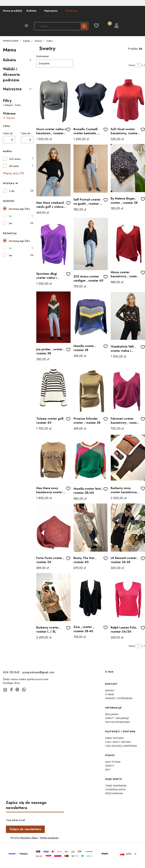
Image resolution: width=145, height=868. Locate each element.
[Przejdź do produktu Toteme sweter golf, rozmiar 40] (53, 388)
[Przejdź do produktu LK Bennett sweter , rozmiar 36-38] (128, 528)
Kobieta (27, 41)
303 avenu (15, 159)
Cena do (26, 133)
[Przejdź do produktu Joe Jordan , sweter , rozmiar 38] (53, 317)
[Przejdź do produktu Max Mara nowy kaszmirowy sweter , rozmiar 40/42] (53, 458)
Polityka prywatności (118, 722)
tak (10, 216)
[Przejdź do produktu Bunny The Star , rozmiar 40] (91, 528)
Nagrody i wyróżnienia (119, 698)
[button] (26, 26)
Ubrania (38, 41)
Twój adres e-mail (15, 820)
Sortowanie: (43, 56)
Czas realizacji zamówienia (121, 746)
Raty (108, 770)
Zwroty (110, 766)
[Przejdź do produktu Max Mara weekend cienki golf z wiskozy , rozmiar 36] (53, 170)
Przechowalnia (114, 794)
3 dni (12, 191)
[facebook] (11, 690)
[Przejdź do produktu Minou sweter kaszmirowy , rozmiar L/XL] (128, 242)
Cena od (8, 133)
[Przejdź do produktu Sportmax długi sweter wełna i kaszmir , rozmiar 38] (53, 243)
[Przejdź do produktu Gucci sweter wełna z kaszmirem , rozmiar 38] (53, 99)
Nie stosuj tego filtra (19, 209)
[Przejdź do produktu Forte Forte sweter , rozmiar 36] (53, 528)
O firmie (110, 695)
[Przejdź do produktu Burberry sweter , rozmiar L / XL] (53, 597)
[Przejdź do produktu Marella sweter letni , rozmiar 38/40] (91, 458)
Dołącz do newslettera (25, 829)
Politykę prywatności (49, 838)
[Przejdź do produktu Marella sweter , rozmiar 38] (91, 316)
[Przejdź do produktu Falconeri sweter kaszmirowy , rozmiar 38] (128, 388)
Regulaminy (112, 714)
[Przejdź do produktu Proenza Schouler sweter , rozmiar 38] (91, 388)
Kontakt (110, 691)
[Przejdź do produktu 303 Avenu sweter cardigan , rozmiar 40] (91, 244)
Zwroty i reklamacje (117, 718)
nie (10, 223)
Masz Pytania (113, 762)
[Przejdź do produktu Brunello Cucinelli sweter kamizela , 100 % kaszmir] (91, 99)
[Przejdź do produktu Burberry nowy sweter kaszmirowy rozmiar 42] (128, 458)
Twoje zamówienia (116, 786)
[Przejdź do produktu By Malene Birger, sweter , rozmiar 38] (128, 168)
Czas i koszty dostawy (118, 742)
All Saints (14, 166)
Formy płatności (115, 738)
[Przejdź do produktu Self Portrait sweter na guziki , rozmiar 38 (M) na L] (91, 169)
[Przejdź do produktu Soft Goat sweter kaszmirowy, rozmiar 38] (128, 99)
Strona (132, 65)
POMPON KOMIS (11, 41)
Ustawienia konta (115, 790)
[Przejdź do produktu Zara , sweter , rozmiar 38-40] (91, 597)
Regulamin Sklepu (29, 838)
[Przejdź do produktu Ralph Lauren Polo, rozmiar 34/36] (128, 597)
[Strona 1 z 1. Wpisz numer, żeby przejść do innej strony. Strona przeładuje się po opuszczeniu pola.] (138, 65)
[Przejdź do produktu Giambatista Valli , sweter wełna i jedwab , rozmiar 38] (128, 316)
